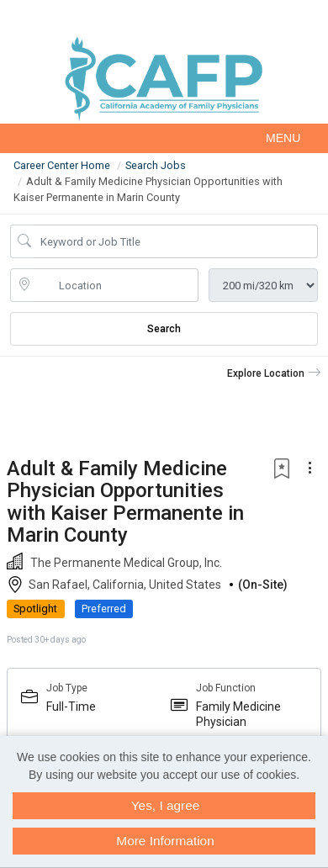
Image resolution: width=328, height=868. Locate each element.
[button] (164, 138)
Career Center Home (62, 165)
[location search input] (116, 285)
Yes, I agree (166, 805)
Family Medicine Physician (238, 714)
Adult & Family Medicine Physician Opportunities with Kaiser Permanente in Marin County (125, 502)
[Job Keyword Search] (176, 241)
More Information (165, 841)
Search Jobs (156, 165)
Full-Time (71, 707)
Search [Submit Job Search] (164, 329)
